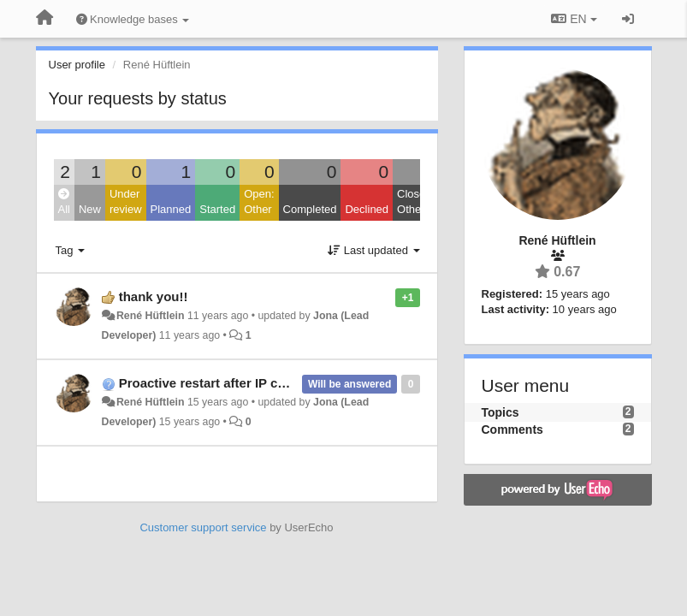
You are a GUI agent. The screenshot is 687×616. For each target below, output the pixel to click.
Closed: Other (416, 202)
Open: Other (259, 202)
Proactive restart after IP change (217, 383)
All (64, 202)
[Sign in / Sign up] (628, 19)
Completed (310, 209)
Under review (126, 202)
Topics (500, 412)
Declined (367, 209)
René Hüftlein (151, 316)
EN (574, 19)
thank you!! (154, 296)
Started (217, 209)
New (90, 209)
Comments (512, 429)
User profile (77, 65)
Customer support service (203, 527)
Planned (171, 209)
